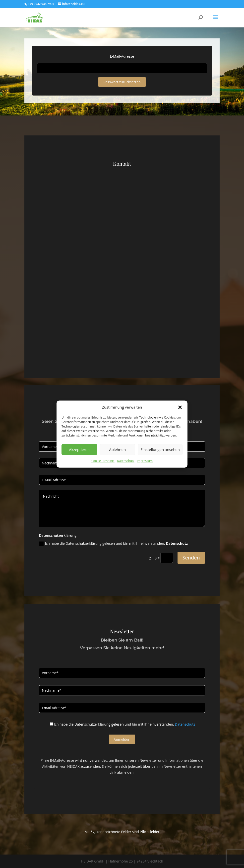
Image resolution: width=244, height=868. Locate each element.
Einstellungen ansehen (160, 449)
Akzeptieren (79, 449)
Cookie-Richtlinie (103, 461)
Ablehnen (117, 449)
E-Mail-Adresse (122, 56)
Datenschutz (126, 461)
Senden (191, 558)
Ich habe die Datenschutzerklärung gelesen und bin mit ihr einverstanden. (113, 543)
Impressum (145, 461)
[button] (180, 407)
